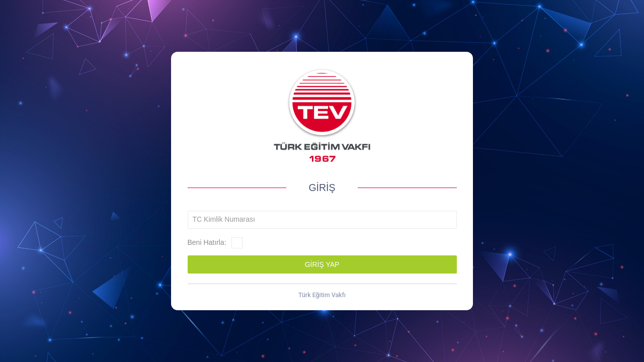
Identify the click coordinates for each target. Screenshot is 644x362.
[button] (322, 264)
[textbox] (322, 220)
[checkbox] (237, 243)
